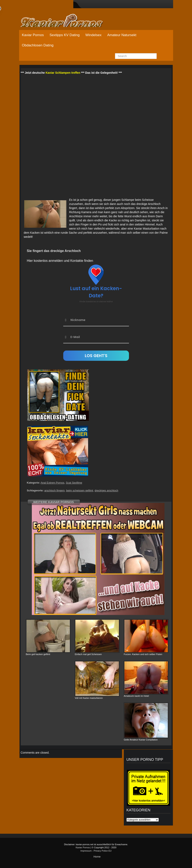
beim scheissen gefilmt (80, 490)
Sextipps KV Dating (64, 35)
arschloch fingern (55, 490)
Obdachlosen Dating (38, 45)
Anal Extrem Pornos (53, 483)
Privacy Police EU (103, 851)
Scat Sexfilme (74, 483)
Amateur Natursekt (122, 35)
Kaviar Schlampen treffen (63, 73)
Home (97, 857)
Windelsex (93, 35)
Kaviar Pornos (33, 35)
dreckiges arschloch (106, 490)
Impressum (86, 851)
